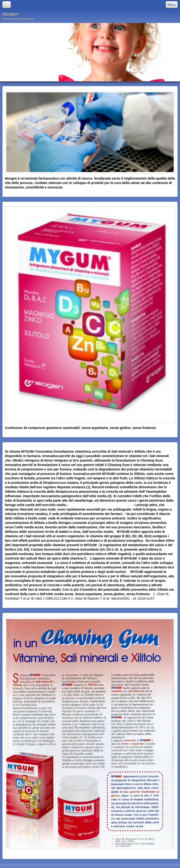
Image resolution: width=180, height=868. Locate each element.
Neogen (11, 14)
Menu (172, 5)
